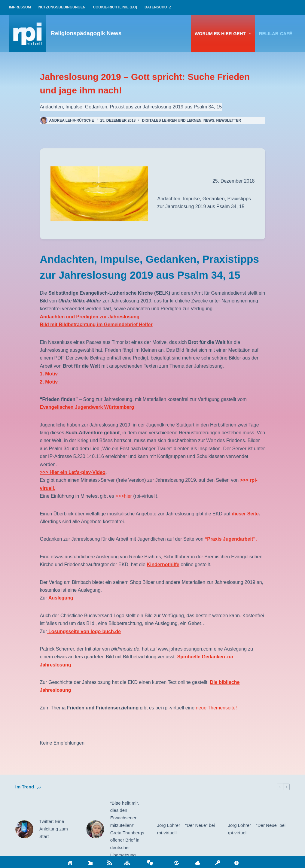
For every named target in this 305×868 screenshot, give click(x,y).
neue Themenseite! (216, 708)
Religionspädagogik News (86, 33)
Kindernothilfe (163, 565)
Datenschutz (158, 7)
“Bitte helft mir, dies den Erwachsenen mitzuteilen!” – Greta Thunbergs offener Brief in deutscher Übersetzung (127, 829)
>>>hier (123, 496)
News (209, 120)
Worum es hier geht (224, 34)
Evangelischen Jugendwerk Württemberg (87, 407)
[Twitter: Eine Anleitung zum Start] (24, 829)
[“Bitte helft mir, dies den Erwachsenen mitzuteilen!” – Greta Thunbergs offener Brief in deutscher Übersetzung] (95, 829)
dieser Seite (245, 514)
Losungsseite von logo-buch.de (84, 631)
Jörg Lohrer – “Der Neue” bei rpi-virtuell (257, 829)
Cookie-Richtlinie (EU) (115, 7)
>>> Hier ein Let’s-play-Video (73, 472)
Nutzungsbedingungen (62, 7)
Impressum (20, 7)
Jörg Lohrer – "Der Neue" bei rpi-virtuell (186, 829)
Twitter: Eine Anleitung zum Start (54, 829)
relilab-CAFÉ (276, 33)
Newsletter (229, 120)
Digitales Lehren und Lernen (172, 120)
